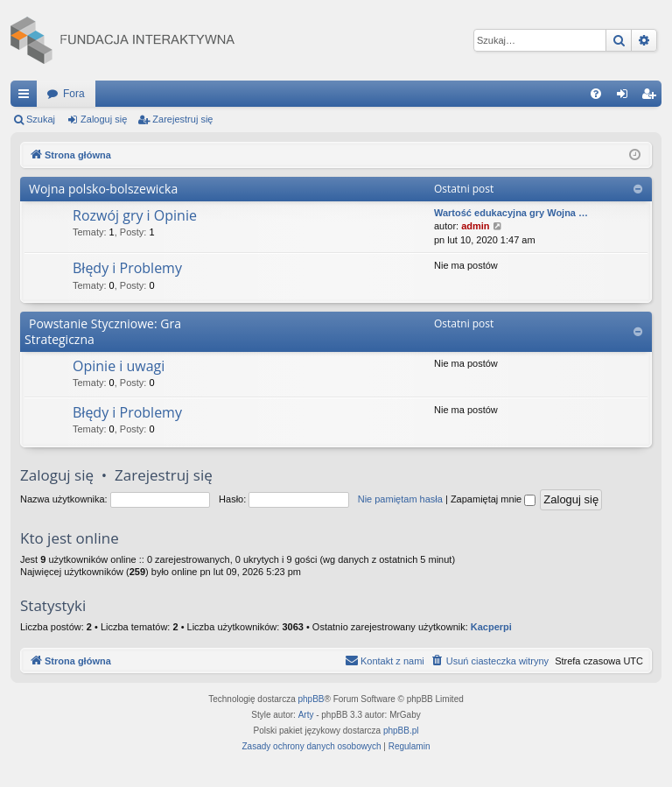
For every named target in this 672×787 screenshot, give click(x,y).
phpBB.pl (401, 731)
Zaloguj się (104, 119)
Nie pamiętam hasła (400, 499)
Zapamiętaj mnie (493, 499)
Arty (306, 715)
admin (475, 226)
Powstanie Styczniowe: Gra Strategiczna (103, 331)
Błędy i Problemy (127, 268)
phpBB (311, 699)
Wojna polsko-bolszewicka (103, 189)
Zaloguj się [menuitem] (626, 97)
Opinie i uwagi (119, 366)
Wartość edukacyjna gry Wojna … (511, 213)
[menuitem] (596, 94)
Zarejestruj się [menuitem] (652, 97)
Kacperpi (491, 627)
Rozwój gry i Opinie (135, 215)
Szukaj (41, 119)
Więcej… (27, 97)
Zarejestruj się (182, 119)
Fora (74, 94)
